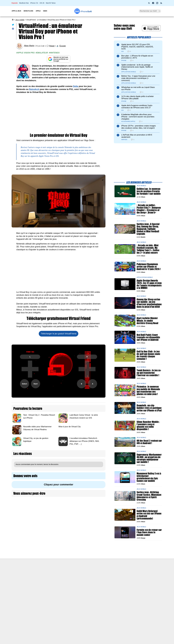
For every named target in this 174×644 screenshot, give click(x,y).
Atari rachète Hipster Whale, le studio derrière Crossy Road (147, 321)
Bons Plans (28, 11)
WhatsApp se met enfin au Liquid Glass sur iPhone (138, 88)
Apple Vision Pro (26, 53)
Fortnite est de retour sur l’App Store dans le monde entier (149, 532)
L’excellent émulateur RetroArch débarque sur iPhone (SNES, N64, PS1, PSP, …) (84, 441)
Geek (45, 11)
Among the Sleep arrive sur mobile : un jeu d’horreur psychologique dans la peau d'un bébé (149, 303)
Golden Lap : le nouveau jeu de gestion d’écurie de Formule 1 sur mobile (149, 191)
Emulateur (42, 53)
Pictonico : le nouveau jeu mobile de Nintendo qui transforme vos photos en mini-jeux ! (148, 390)
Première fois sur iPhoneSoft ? (45, 571)
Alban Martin (29, 46)
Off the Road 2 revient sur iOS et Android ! (149, 442)
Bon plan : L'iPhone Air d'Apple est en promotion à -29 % (137, 57)
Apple (38, 11)
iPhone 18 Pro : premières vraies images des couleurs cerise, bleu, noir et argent (139, 127)
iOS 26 (42, 3)
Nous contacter (76, 571)
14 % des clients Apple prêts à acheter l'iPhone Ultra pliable (138, 97)
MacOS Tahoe (51, 3)
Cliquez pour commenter (59, 485)
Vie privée (37, 584)
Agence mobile (112, 571)
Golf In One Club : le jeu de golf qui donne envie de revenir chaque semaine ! (148, 355)
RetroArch (34, 89)
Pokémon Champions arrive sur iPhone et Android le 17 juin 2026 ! (149, 267)
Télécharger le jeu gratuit (59, 334)
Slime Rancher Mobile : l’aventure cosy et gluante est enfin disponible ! (148, 426)
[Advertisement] (59, 113)
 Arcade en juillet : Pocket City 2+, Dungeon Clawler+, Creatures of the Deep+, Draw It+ (149, 209)
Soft (86, 11)
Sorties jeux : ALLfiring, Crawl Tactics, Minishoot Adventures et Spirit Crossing (149, 496)
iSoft (35, 575)
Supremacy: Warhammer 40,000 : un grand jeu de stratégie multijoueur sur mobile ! (149, 458)
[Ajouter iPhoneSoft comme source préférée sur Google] (59, 59)
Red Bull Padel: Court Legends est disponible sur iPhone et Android (148, 337)
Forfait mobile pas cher (78, 575)
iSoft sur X (110, 580)
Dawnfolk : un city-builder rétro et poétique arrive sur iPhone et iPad (149, 408)
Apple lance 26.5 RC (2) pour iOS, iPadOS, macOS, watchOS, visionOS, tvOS (137, 47)
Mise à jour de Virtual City (70, 427)
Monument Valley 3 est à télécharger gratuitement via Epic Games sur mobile (149, 477)
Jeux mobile (20, 20)
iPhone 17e (34, 3)
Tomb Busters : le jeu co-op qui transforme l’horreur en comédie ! (149, 373)
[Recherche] (150, 11)
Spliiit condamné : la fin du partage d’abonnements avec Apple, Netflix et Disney (137, 67)
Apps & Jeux (16, 11)
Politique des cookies (41, 588)
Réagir (52, 46)
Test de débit (75, 580)
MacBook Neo (24, 3)
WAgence (110, 575)
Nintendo (55, 53)
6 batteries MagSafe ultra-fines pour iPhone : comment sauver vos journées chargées (138, 117)
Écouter (63, 46)
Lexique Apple (75, 584)
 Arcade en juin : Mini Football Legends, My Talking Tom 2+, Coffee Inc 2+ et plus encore (148, 249)
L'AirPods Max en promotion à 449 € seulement (137, 136)
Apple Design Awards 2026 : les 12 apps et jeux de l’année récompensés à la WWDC (149, 284)
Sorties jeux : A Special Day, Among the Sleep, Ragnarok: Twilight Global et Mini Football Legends (148, 229)
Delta (76, 86)
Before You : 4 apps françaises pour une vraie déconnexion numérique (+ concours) (138, 78)
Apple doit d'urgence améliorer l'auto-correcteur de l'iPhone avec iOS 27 (137, 107)
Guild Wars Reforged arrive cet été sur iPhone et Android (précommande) (149, 515)
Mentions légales (40, 593)
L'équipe (37, 580)
